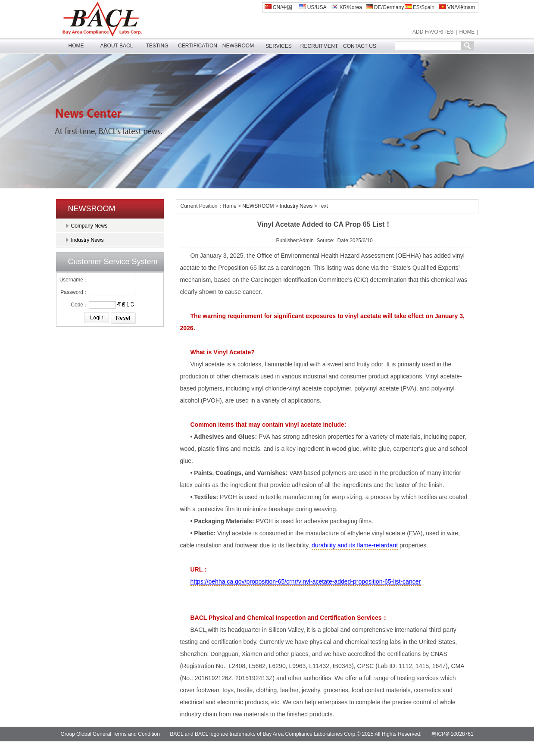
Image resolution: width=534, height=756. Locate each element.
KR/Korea (347, 7)
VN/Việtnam (457, 7)
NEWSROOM (238, 46)
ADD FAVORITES (433, 32)
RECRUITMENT (319, 46)
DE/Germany (385, 7)
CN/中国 (278, 7)
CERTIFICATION (198, 46)
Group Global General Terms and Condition (110, 734)
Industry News (87, 240)
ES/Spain (420, 7)
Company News (89, 226)
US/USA (313, 7)
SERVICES (278, 46)
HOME (467, 32)
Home (230, 206)
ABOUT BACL (117, 46)
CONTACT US (360, 46)
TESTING (157, 46)
